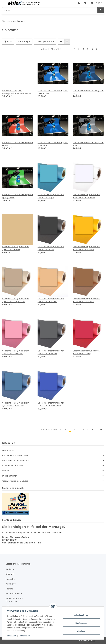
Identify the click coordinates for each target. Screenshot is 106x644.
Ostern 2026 (8, 450)
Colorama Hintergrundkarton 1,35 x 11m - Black (51, 248)
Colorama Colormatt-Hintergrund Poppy (18, 144)
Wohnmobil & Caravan (13, 466)
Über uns (10, 574)
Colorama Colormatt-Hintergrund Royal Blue (53, 144)
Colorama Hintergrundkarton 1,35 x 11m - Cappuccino (16, 300)
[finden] (101, 10)
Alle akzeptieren (81, 615)
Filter (8, 42)
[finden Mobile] (50, 10)
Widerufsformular (14, 594)
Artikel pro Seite (44, 42)
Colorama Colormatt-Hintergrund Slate (88, 144)
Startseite (10, 569)
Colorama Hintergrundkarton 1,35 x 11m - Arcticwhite (86, 196)
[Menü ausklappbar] (4, 2)
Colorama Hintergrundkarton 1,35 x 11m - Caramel (51, 300)
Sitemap (9, 589)
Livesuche (10, 579)
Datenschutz (24, 636)
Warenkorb (11, 584)
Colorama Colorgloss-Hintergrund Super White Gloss (17, 92)
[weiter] (101, 49)
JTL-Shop (92, 640)
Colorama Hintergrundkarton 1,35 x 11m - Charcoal (51, 352)
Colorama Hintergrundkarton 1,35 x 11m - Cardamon (86, 300)
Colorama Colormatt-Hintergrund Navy (88, 92)
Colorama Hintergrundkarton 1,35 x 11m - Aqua (51, 196)
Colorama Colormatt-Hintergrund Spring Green (18, 196)
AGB (7, 606)
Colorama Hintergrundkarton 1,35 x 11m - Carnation (16, 352)
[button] (79, 3)
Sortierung (23, 42)
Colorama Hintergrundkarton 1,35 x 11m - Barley (16, 248)
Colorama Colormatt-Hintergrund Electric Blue (53, 92)
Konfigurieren (81, 623)
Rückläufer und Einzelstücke (15, 455)
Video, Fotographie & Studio (15, 481)
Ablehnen (81, 631)
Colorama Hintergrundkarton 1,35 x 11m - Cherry (86, 352)
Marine (6, 471)
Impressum (12, 636)
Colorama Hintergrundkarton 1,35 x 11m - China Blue (16, 404)
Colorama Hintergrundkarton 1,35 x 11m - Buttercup (86, 248)
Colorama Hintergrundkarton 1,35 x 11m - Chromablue (51, 404)
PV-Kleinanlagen (10, 476)
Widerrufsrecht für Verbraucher (14, 600)
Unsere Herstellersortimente (15, 460)
